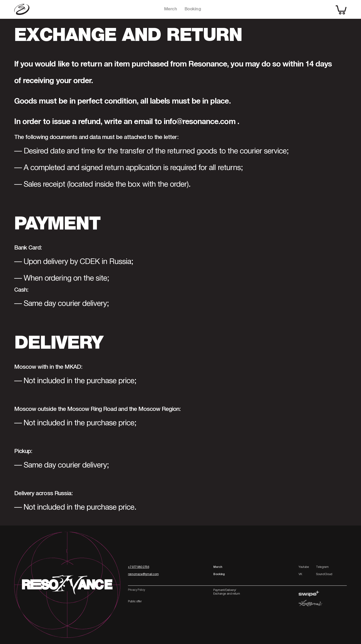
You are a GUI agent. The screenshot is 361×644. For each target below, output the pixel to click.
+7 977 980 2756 (139, 567)
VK (300, 574)
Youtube (304, 567)
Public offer (135, 601)
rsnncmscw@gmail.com (143, 574)
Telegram (322, 567)
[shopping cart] (341, 10)
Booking (193, 9)
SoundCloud (324, 574)
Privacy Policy (137, 590)
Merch (170, 9)
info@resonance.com (200, 122)
